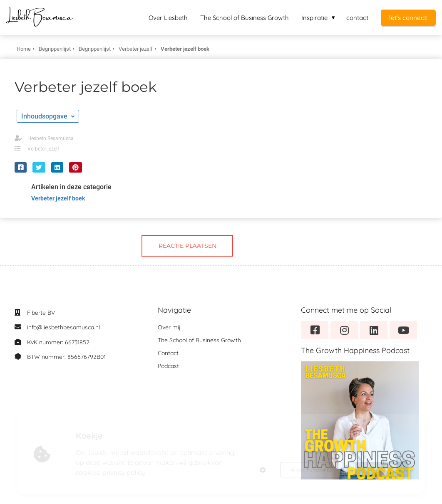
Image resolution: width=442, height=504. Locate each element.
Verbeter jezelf (43, 149)
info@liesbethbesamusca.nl (63, 327)
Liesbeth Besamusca (51, 138)
